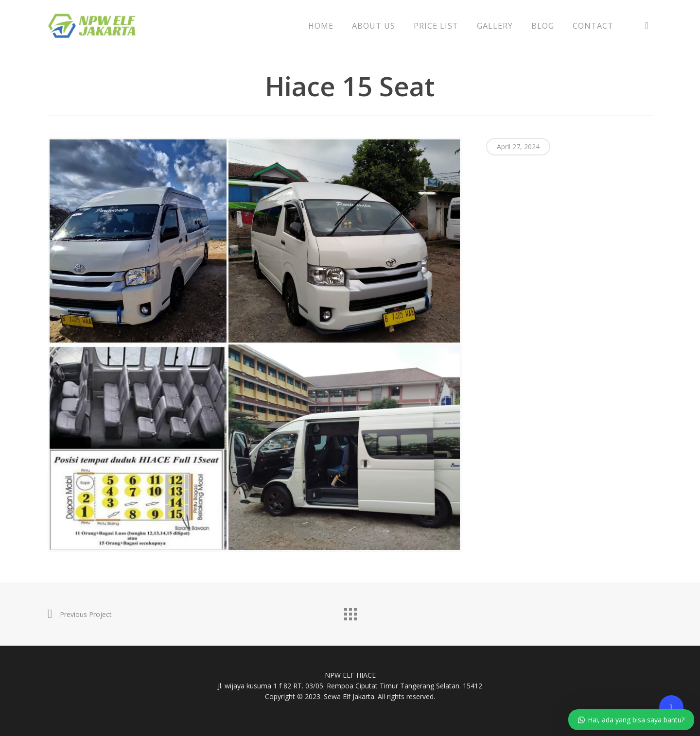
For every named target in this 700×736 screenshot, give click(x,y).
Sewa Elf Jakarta (349, 696)
